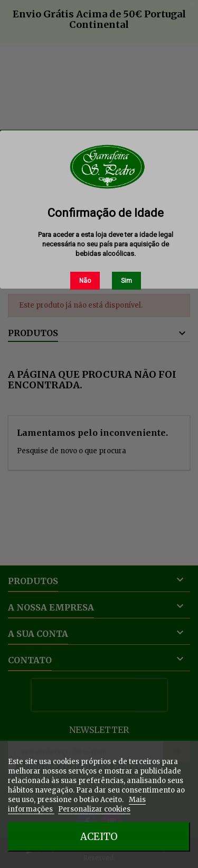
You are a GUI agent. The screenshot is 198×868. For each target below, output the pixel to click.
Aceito (99, 837)
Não (85, 281)
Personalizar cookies (94, 809)
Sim (126, 281)
